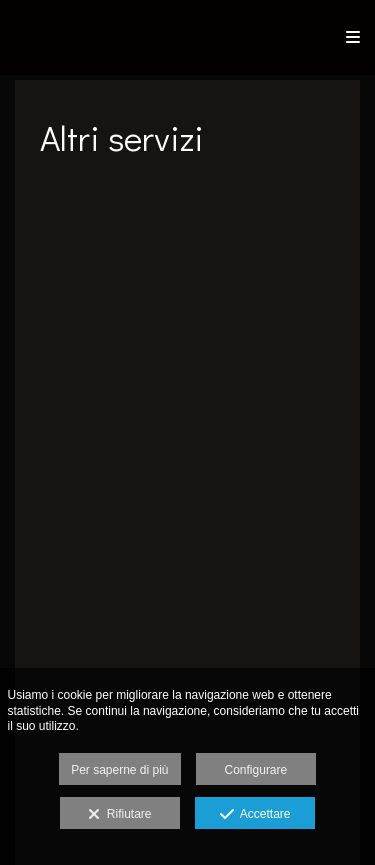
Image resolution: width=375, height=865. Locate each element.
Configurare (256, 770)
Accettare (255, 815)
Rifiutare (119, 815)
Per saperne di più (119, 770)
